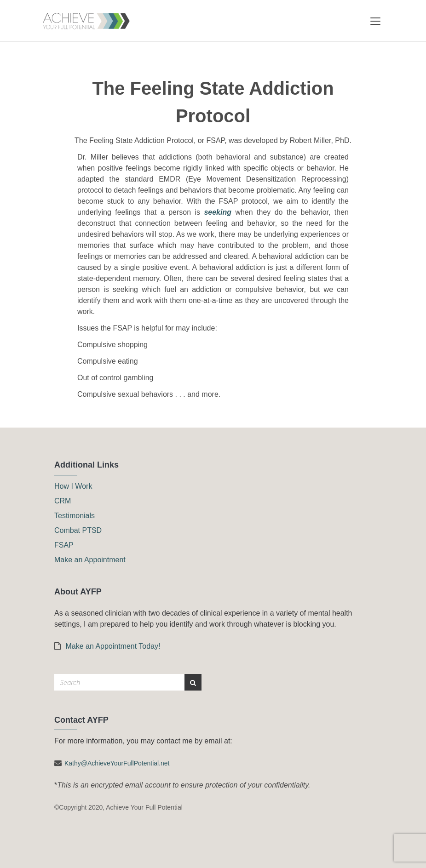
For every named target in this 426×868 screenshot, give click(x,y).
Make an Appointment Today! (107, 646)
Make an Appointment (90, 560)
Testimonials (75, 516)
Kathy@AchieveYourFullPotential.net (117, 763)
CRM (63, 501)
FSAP (64, 545)
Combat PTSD (78, 530)
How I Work (73, 486)
